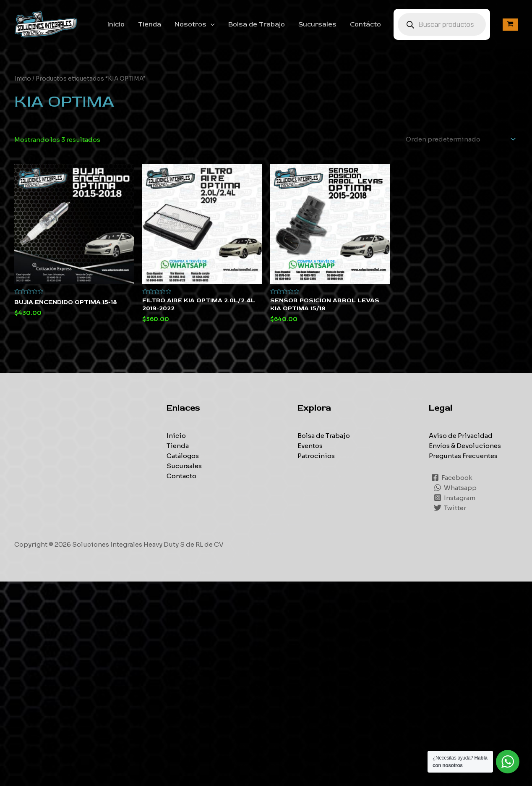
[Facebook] (452, 477)
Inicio (116, 24)
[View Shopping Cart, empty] (510, 25)
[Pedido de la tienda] (459, 139)
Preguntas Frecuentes (463, 456)
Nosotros (195, 24)
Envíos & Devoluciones (465, 446)
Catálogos (183, 456)
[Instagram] (455, 498)
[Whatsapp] (455, 487)
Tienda (150, 24)
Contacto (181, 476)
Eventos (310, 446)
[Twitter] (450, 508)
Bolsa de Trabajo (257, 24)
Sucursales (317, 24)
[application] (211, 24)
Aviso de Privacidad (461, 436)
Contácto (365, 24)
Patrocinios (316, 456)
